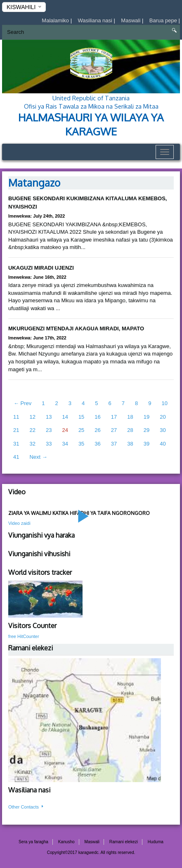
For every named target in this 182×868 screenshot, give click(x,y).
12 (32, 417)
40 (163, 444)
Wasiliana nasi (96, 20)
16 (97, 417)
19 (147, 417)
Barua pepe (164, 20)
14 (65, 417)
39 (147, 444)
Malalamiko (56, 20)
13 (49, 417)
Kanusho (66, 842)
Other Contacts (26, 807)
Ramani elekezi (124, 842)
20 (163, 417)
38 (130, 444)
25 (81, 430)
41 (16, 457)
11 (16, 417)
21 (16, 430)
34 (65, 444)
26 (97, 430)
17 (114, 417)
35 (81, 444)
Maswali (131, 20)
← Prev (22, 403)
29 (147, 430)
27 (114, 430)
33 (49, 444)
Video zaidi (19, 523)
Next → (38, 457)
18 (130, 417)
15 (81, 417)
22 (32, 430)
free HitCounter (24, 636)
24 (65, 430)
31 (16, 444)
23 (49, 430)
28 (130, 430)
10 (164, 403)
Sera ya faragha (33, 842)
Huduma (156, 842)
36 (97, 444)
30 (163, 430)
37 (114, 444)
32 (32, 444)
